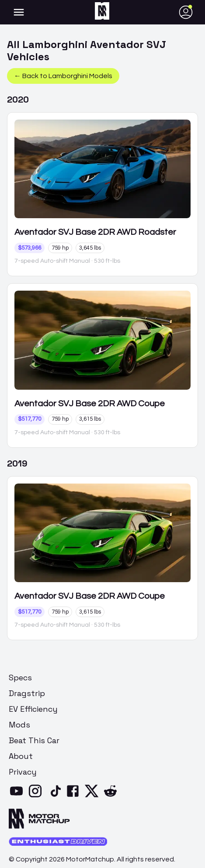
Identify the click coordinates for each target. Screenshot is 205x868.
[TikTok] (56, 796)
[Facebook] (75, 796)
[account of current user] (19, 12)
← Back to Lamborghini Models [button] (63, 76)
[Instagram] (37, 796)
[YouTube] (18, 796)
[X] (93, 796)
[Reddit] (112, 796)
